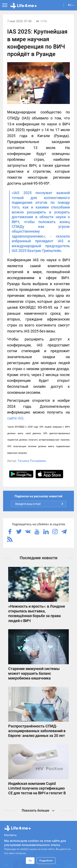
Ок (30, 860)
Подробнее (46, 860)
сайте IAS (15, 418)
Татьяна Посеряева (32, 461)
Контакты (10, 835)
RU (71, 5)
